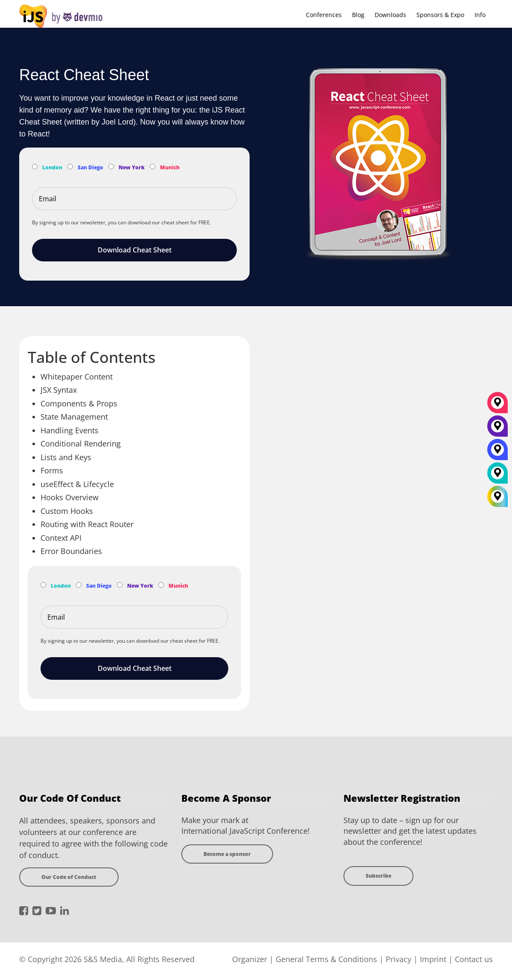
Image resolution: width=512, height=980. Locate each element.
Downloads (390, 15)
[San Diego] (497, 452)
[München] (497, 406)
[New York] (497, 429)
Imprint (433, 959)
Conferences (324, 15)
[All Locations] (497, 497)
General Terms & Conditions (326, 959)
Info (480, 15)
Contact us (474, 959)
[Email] (134, 199)
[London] (497, 476)
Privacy (399, 959)
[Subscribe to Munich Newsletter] (153, 167)
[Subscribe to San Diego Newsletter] (70, 167)
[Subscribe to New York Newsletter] (111, 167)
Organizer (250, 959)
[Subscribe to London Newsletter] (35, 167)
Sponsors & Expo (440, 15)
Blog (358, 15)
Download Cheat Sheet (135, 250)
